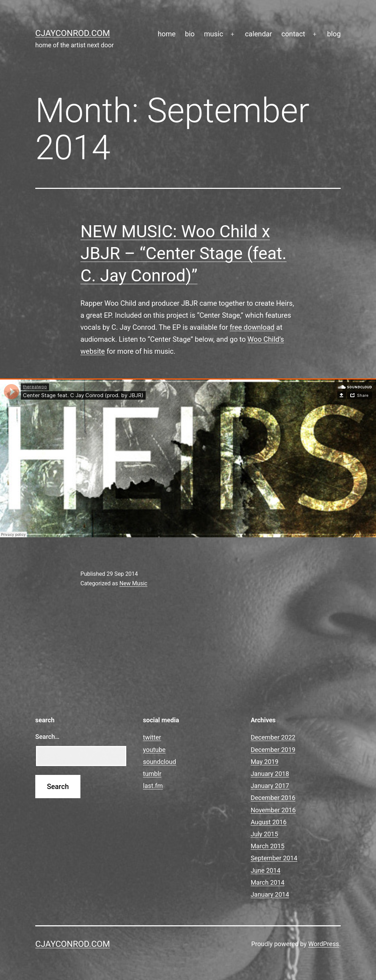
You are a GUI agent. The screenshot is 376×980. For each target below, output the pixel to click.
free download (252, 327)
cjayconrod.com (73, 33)
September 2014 (274, 858)
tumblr (152, 774)
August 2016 (269, 822)
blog (334, 34)
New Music (133, 583)
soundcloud (159, 762)
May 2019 (265, 762)
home (167, 34)
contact (293, 34)
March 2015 (268, 846)
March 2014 (268, 882)
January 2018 (270, 774)
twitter (152, 737)
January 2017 (270, 786)
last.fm (153, 786)
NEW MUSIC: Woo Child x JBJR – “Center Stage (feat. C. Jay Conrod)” (183, 253)
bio (190, 34)
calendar (259, 34)
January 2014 (270, 894)
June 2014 (266, 870)
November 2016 (273, 810)
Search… (47, 737)
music (213, 34)
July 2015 (265, 834)
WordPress (324, 944)
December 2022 (273, 737)
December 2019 (273, 750)
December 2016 (273, 798)
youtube (154, 750)
